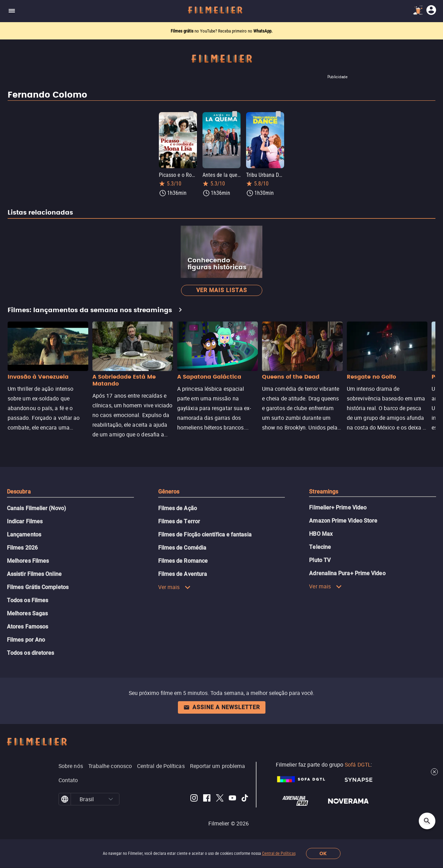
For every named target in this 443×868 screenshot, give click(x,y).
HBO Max (321, 534)
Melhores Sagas (27, 613)
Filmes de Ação (178, 508)
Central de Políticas (279, 853)
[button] (111, 799)
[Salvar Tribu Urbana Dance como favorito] (278, 114)
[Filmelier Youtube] (232, 799)
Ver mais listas (222, 290)
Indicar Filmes (25, 521)
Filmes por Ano (26, 640)
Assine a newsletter (222, 707)
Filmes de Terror (179, 521)
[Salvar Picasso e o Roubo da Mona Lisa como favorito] (191, 114)
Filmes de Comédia (182, 548)
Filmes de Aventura (183, 574)
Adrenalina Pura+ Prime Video (347, 573)
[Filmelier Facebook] (207, 799)
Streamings (324, 492)
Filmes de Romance (183, 561)
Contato (68, 780)
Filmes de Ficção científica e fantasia (205, 535)
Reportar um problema (218, 766)
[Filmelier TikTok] (245, 799)
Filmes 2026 (22, 548)
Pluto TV (320, 560)
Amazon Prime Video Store (343, 521)
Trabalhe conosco (110, 766)
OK (323, 854)
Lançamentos (24, 535)
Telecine (320, 547)
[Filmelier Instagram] (194, 799)
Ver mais (175, 587)
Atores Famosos (28, 627)
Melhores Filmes (28, 561)
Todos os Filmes (28, 600)
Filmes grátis (183, 31)
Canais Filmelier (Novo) (37, 508)
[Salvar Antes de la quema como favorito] (235, 114)
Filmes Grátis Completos (38, 587)
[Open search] (427, 821)
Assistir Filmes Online (34, 574)
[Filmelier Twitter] (220, 799)
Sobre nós (71, 766)
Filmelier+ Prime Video (338, 508)
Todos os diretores (30, 653)
